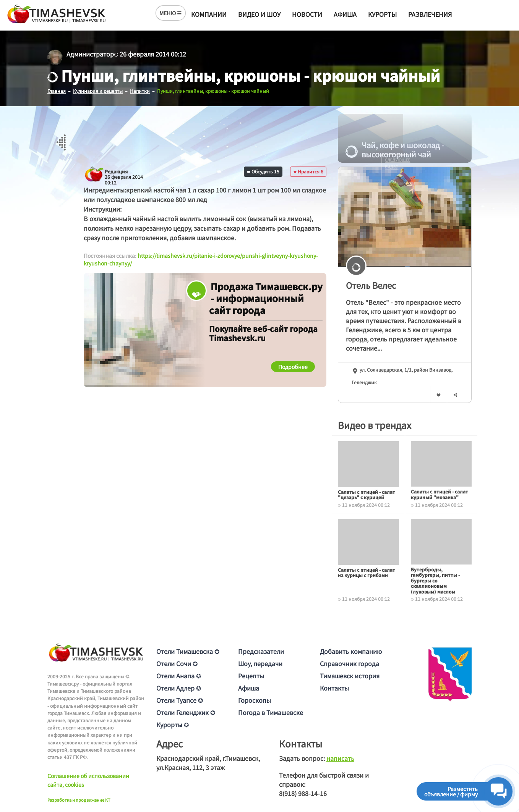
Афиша (345, 14)
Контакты (334, 688)
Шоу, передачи (260, 663)
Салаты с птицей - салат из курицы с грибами (367, 572)
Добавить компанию (351, 651)
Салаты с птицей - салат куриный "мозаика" (440, 494)
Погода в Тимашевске (271, 712)
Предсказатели (261, 651)
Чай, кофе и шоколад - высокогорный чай (395, 150)
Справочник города (350, 663)
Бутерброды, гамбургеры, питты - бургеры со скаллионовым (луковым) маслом (435, 580)
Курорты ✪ (173, 725)
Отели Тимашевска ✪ (188, 651)
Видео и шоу (259, 14)
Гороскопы (255, 700)
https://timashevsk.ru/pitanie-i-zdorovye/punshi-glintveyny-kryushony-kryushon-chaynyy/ (201, 259)
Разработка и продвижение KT (79, 800)
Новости (307, 14)
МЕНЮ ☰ (171, 13)
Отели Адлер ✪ (179, 688)
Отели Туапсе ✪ (180, 700)
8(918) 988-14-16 (303, 793)
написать (340, 758)
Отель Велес (371, 285)
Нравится (308, 171)
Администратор (90, 54)
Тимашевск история (350, 676)
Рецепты (251, 676)
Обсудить (263, 171)
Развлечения (430, 14)
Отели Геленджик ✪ (186, 712)
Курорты (382, 14)
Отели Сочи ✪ (177, 663)
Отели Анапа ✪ (179, 676)
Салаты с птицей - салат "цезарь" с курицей (367, 494)
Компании (209, 14)
